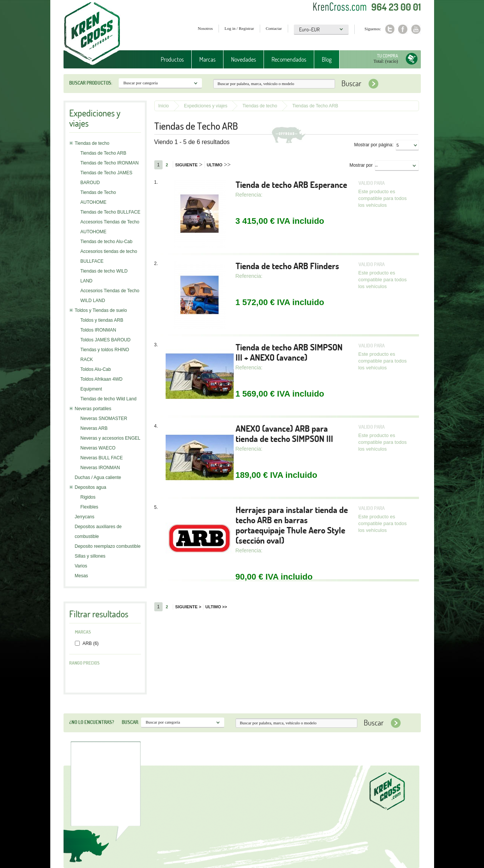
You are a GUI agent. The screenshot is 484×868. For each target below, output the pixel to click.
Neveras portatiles (93, 409)
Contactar (274, 28)
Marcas (207, 59)
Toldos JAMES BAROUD (106, 340)
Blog (327, 59)
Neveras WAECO (98, 448)
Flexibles (89, 507)
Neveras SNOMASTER (104, 418)
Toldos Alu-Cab (96, 369)
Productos (172, 59)
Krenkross (92, 34)
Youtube (416, 29)
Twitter (390, 29)
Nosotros (205, 28)
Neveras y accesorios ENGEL (111, 438)
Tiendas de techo (92, 143)
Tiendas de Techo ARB (103, 153)
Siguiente (189, 165)
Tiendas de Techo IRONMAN (110, 163)
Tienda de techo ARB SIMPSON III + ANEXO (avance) (289, 352)
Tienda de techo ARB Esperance (291, 185)
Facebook (403, 29)
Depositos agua (91, 487)
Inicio (164, 106)
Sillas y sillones (90, 556)
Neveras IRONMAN (100, 468)
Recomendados (289, 59)
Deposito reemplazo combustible (108, 546)
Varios (81, 566)
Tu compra (388, 56)
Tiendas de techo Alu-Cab (107, 242)
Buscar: (130, 722)
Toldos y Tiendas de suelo (101, 310)
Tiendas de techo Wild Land (109, 399)
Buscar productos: (91, 83)
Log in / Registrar (239, 28)
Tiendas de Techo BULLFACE (111, 212)
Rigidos (88, 497)
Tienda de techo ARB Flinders (287, 266)
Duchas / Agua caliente (98, 477)
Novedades (244, 59)
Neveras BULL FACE (102, 458)
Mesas (81, 576)
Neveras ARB (94, 428)
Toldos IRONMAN (99, 330)
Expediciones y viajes (206, 106)
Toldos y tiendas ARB (102, 320)
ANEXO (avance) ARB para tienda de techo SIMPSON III (284, 434)
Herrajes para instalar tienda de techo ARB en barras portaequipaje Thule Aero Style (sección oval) (292, 525)
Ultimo (219, 165)
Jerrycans (85, 517)
